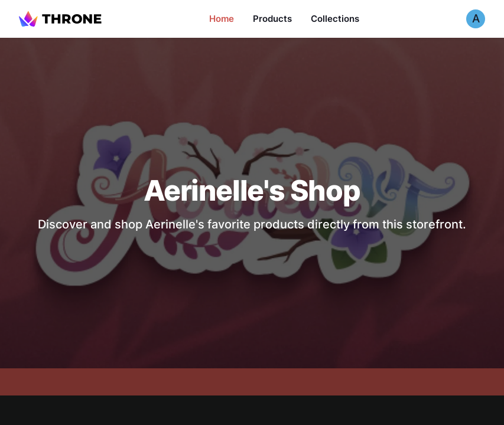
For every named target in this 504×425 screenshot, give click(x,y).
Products (272, 19)
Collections (335, 19)
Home (222, 19)
